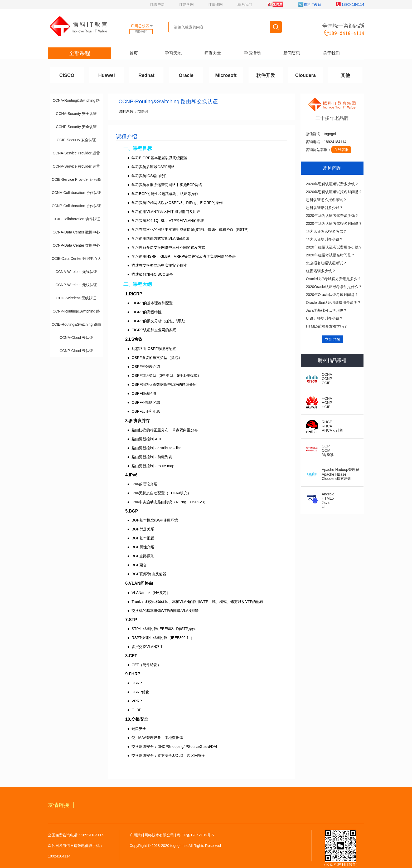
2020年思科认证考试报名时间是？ (334, 192)
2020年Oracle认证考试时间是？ (332, 295)
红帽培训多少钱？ (321, 271)
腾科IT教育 (310, 4)
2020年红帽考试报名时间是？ (330, 255)
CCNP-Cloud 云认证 (76, 351)
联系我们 (245, 4)
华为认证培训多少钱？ (324, 239)
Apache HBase (334, 474)
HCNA (327, 398)
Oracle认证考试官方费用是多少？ (334, 279)
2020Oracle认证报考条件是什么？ (334, 287)
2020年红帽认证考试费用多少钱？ (334, 247)
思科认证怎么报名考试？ (326, 200)
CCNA (327, 374)
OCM (326, 450)
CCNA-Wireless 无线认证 (76, 272)
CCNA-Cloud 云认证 (76, 338)
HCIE (326, 407)
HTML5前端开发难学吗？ (327, 326)
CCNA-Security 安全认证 (76, 114)
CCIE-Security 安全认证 (76, 140)
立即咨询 (332, 339)
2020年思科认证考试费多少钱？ (332, 184)
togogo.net (179, 846)
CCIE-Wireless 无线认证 (76, 298)
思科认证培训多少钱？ (324, 208)
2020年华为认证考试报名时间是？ (334, 223)
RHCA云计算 (332, 430)
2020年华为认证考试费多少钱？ (332, 216)
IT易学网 (186, 4)
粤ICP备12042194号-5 (195, 835)
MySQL (328, 455)
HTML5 (328, 498)
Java (326, 503)
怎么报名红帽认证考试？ (326, 263)
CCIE (326, 383)
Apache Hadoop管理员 (340, 470)
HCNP (327, 403)
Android (328, 494)
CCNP (327, 379)
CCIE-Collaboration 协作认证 (76, 219)
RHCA (327, 426)
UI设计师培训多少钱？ (324, 318)
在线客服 (341, 150)
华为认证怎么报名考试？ (326, 231)
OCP (326, 446)
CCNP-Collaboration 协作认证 (76, 206)
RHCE (327, 422)
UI (323, 507)
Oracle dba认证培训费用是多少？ (333, 303)
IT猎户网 (157, 4)
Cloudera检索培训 (336, 479)
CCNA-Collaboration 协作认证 (76, 193)
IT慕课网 (215, 4)
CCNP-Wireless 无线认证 (76, 285)
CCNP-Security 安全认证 (76, 127)
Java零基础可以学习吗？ (327, 310)
